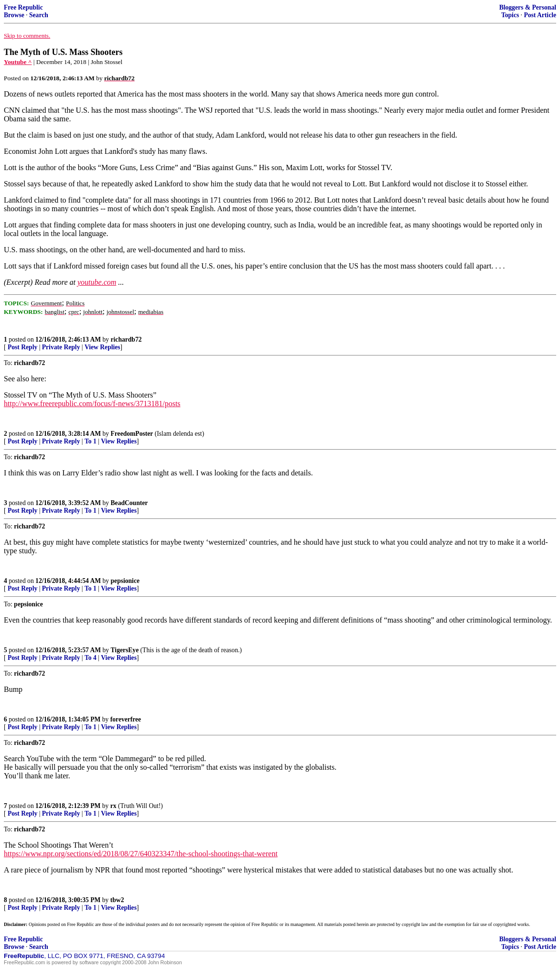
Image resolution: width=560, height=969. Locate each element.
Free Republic (23, 7)
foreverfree (126, 719)
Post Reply (22, 347)
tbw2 (117, 900)
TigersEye (125, 650)
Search (39, 15)
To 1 (91, 441)
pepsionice (125, 581)
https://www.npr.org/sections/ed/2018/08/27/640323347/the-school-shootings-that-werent (141, 854)
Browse (14, 15)
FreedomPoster (132, 434)
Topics (510, 15)
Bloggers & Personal (528, 7)
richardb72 (126, 339)
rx (113, 806)
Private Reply (61, 347)
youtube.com (97, 282)
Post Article (540, 15)
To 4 (91, 658)
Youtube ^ (18, 62)
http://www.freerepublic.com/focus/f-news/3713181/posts (92, 404)
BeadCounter (129, 503)
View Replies (102, 347)
